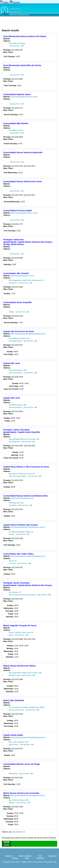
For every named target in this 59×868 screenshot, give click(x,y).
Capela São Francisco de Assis (19, 331)
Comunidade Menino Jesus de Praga (22, 764)
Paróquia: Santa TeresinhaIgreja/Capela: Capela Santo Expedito (22, 431)
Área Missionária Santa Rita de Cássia (22, 65)
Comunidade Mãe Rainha (16, 123)
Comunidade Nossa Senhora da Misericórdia (25, 496)
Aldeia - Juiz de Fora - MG (19, 312)
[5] (19, 832)
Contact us (40, 858)
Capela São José (12, 363)
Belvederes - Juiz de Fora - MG (21, 774)
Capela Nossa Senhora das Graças (21, 525)
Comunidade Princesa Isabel (18, 210)
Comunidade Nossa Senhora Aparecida (23, 152)
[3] (14, 832)
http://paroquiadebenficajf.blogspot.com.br (28, 527)
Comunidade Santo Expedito (18, 302)
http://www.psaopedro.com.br (22, 276)
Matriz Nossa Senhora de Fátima (19, 666)
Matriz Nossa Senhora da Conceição (21, 793)
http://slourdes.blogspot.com (22, 498)
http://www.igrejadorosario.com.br (24, 97)
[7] (24, 832)
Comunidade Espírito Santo (17, 94)
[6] (22, 832)
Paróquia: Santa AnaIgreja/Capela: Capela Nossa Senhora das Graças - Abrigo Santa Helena (28, 242)
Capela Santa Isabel (13, 735)
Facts (27, 858)
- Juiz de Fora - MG (16, 75)
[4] (17, 832)
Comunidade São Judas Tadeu (18, 554)
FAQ (40, 856)
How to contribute (25, 856)
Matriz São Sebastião (14, 700)
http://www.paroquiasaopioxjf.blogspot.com (28, 334)
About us (8, 856)
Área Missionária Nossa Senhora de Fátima (25, 36)
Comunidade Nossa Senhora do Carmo (23, 181)
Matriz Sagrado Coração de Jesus (20, 625)
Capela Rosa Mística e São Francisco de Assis (26, 467)
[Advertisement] (21, 23)
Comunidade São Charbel (16, 273)
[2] (12, 832)
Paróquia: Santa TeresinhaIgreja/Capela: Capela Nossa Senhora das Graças (28, 584)
